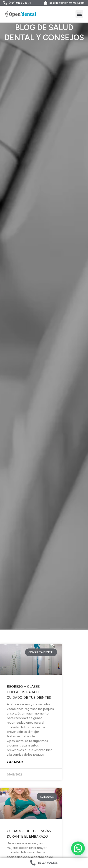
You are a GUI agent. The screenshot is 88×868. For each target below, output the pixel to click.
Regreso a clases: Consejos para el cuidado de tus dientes (29, 692)
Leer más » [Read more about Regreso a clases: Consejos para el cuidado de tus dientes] (15, 762)
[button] (79, 14)
